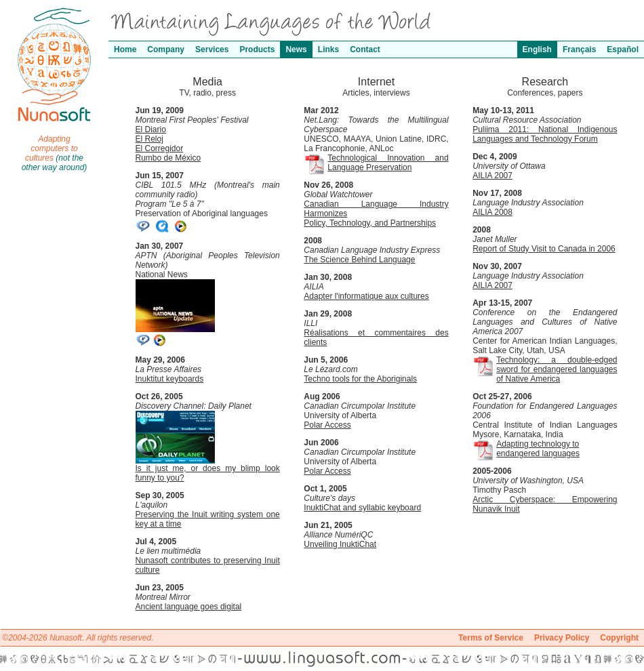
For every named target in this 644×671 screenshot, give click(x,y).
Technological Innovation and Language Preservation (388, 163)
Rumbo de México (168, 158)
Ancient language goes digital (189, 607)
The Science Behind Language (359, 260)
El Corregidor (160, 148)
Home (125, 49)
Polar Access (327, 425)
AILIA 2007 (492, 176)
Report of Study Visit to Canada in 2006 (544, 249)
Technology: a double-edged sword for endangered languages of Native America (557, 369)
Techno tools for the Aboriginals (360, 379)
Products (257, 49)
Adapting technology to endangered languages (538, 449)
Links (328, 49)
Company (166, 49)
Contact (365, 49)
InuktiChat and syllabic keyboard (362, 508)
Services (212, 49)
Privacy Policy (562, 638)
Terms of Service (491, 638)
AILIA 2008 (492, 212)
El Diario (151, 129)
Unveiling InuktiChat (340, 544)
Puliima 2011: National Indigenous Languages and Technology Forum (545, 134)
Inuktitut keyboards (170, 379)
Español (623, 49)
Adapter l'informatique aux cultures (366, 296)
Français (579, 49)
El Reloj (149, 139)
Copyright (619, 638)
